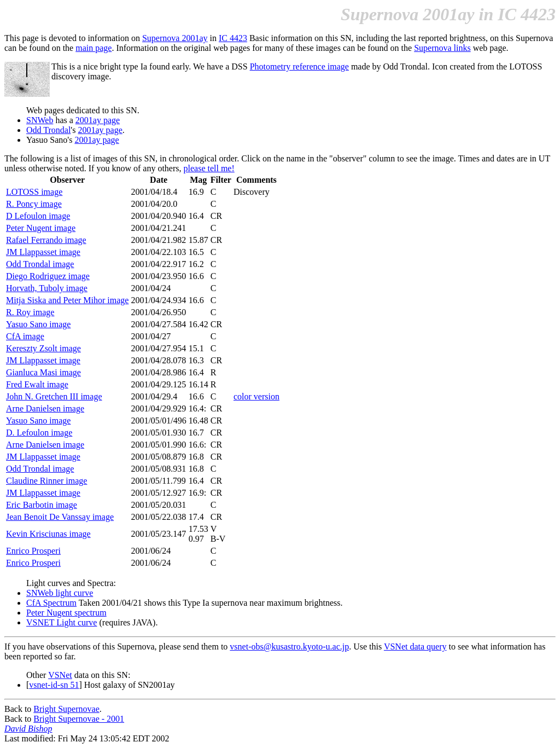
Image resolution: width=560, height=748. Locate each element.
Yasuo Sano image (38, 324)
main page (94, 48)
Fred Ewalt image (37, 384)
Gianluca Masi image (43, 372)
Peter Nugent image (41, 228)
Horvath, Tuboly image (47, 288)
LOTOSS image (34, 192)
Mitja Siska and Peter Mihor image (67, 300)
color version (256, 396)
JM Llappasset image (43, 252)
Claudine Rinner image (46, 481)
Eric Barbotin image (42, 505)
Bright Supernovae (66, 709)
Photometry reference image (299, 66)
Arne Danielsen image (45, 408)
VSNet (60, 675)
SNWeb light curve (60, 593)
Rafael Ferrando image (46, 240)
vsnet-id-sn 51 (54, 685)
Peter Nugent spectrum (66, 613)
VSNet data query (415, 646)
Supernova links (442, 48)
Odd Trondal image (40, 264)
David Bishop (28, 729)
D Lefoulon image (38, 216)
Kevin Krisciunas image (48, 534)
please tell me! (209, 168)
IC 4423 (233, 38)
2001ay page (98, 120)
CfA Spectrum (51, 603)
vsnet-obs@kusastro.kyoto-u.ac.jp (289, 646)
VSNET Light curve (62, 622)
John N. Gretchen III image (54, 396)
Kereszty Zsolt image (43, 348)
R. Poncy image (34, 204)
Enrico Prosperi (33, 551)
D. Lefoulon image (39, 433)
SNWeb (40, 120)
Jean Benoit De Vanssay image (60, 517)
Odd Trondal (48, 130)
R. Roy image (30, 312)
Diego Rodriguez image (48, 276)
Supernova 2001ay (175, 38)
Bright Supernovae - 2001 (79, 719)
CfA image (25, 336)
